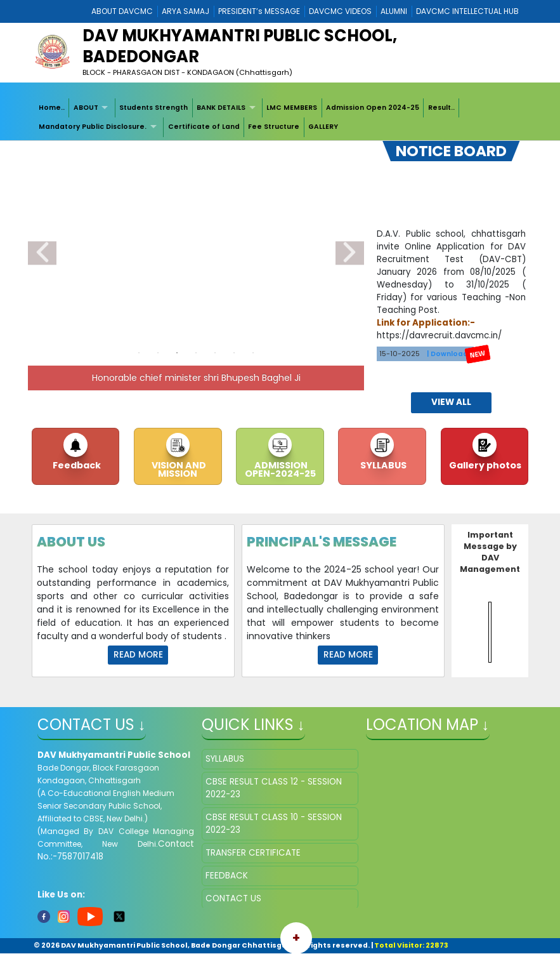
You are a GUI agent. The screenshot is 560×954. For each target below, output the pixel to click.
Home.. (52, 108)
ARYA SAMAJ (186, 11)
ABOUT (86, 108)
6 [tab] (234, 353)
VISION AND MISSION (178, 469)
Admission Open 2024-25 (373, 108)
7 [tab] (253, 353)
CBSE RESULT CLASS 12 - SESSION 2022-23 (274, 788)
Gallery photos (484, 465)
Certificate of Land (204, 127)
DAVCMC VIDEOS (340, 11)
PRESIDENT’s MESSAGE (259, 11)
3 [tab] (177, 353)
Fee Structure (274, 127)
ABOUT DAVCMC (122, 11)
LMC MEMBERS (292, 108)
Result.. (441, 108)
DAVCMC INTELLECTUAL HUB (467, 11)
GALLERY (323, 127)
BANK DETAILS (221, 108)
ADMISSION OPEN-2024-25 (280, 469)
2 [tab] (158, 353)
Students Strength (153, 108)
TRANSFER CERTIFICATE (253, 853)
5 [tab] (215, 353)
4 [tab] (196, 353)
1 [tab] (139, 353)
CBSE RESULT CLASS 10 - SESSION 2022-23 (274, 824)
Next (350, 253)
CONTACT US (233, 898)
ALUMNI (394, 11)
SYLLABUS (382, 465)
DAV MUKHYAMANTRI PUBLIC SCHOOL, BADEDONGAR (240, 46)
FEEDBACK (227, 876)
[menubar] (280, 118)
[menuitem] (52, 108)
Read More (138, 655)
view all (451, 402)
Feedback (76, 465)
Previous (42, 253)
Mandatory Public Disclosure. (93, 127)
